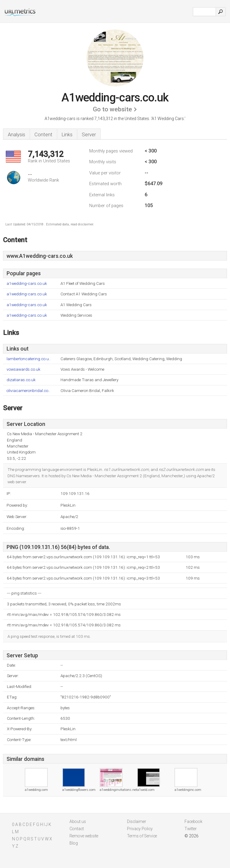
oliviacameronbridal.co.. (28, 391)
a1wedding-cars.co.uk (27, 283)
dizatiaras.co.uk (21, 380)
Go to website (112, 109)
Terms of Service (142, 836)
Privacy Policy (140, 829)
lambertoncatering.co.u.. (29, 359)
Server (89, 134)
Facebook (193, 821)
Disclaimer (137, 821)
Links (67, 134)
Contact (77, 829)
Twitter (191, 829)
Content (43, 134)
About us (78, 821)
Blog (74, 843)
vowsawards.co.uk (24, 369)
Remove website (84, 836)
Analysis (16, 134)
